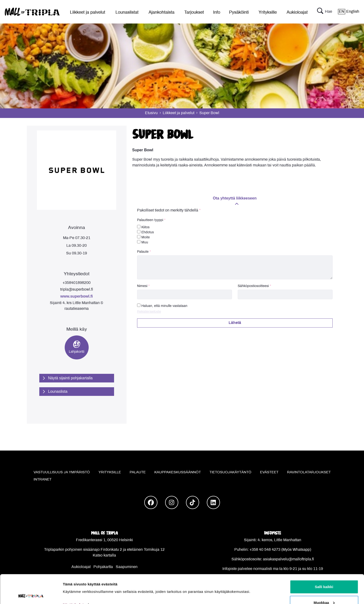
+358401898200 (77, 283)
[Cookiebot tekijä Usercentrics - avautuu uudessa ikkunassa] (31, 595)
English (349, 12)
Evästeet (269, 472)
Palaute (143, 252)
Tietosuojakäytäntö (230, 472)
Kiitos (143, 227)
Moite (143, 237)
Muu (143, 242)
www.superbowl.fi (77, 296)
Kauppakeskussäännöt (178, 472)
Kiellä (324, 591)
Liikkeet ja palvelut (88, 13)
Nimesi (142, 286)
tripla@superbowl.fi (77, 290)
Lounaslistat (127, 13)
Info (217, 13)
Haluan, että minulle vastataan (164, 306)
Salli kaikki (324, 560)
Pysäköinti (239, 13)
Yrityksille (268, 13)
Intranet (43, 480)
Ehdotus (145, 232)
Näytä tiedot (73, 578)
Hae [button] (325, 12)
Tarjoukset (194, 13)
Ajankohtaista (162, 13)
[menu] (86, 12)
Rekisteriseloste (149, 312)
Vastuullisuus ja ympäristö (62, 472)
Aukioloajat (297, 13)
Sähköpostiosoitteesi (253, 286)
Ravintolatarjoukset (309, 472)
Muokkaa (324, 576)
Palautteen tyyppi (150, 220)
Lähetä (235, 323)
